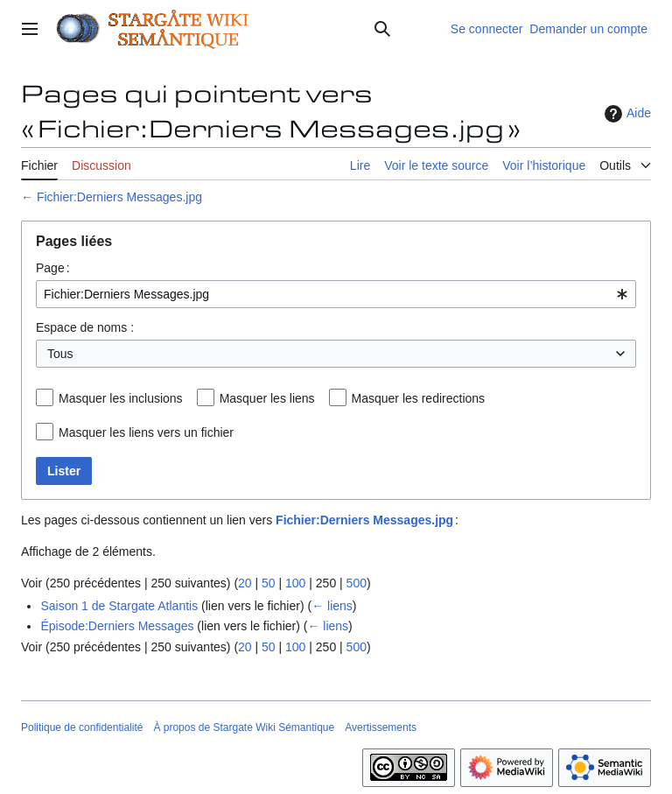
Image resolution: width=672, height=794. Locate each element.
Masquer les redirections (419, 398)
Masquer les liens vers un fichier (146, 432)
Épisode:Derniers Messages (117, 626)
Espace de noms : (85, 327)
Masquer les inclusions (121, 398)
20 (245, 583)
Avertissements (381, 727)
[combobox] (336, 294)
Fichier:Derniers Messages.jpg (119, 197)
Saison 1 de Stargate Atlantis (119, 606)
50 (269, 583)
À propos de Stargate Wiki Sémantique (244, 727)
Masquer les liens (267, 398)
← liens (332, 606)
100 (295, 583)
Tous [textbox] (60, 354)
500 (357, 583)
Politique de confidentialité (82, 727)
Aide (626, 114)
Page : (53, 268)
